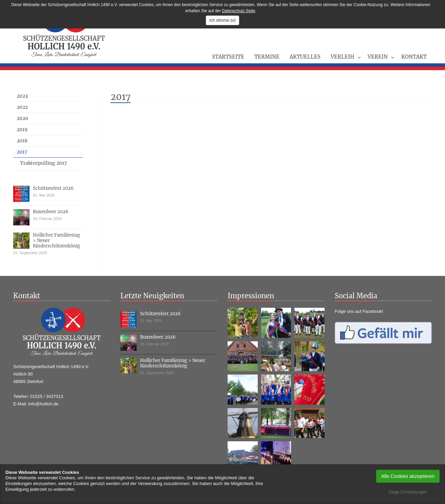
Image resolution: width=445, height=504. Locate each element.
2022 (22, 107)
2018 (22, 141)
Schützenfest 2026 (53, 188)
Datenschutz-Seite (238, 11)
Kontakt (414, 57)
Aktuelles (305, 57)
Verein (378, 57)
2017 (22, 152)
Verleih (342, 57)
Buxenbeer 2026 (51, 212)
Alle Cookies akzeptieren (408, 476)
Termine (267, 57)
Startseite (228, 57)
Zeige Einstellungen (408, 492)
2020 (22, 118)
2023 (22, 96)
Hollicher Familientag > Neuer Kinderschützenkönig (173, 363)
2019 (22, 129)
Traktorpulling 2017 (43, 163)
